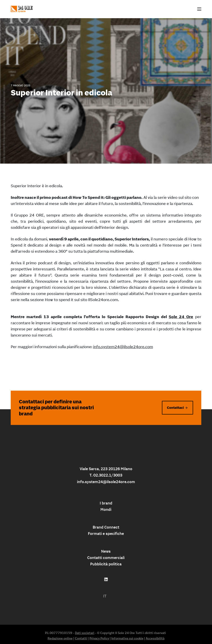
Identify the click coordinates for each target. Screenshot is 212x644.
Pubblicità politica (106, 564)
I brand (106, 503)
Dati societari (85, 633)
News (106, 551)
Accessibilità (155, 638)
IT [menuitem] (105, 596)
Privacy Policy (99, 638)
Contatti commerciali (106, 558)
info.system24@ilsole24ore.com (123, 347)
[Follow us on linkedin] (106, 579)
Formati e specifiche (106, 534)
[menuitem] (105, 596)
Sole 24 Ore (181, 317)
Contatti (81, 638)
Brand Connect (106, 527)
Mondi (106, 509)
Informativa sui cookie (127, 638)
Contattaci (175, 408)
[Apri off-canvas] (199, 9)
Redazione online (60, 638)
